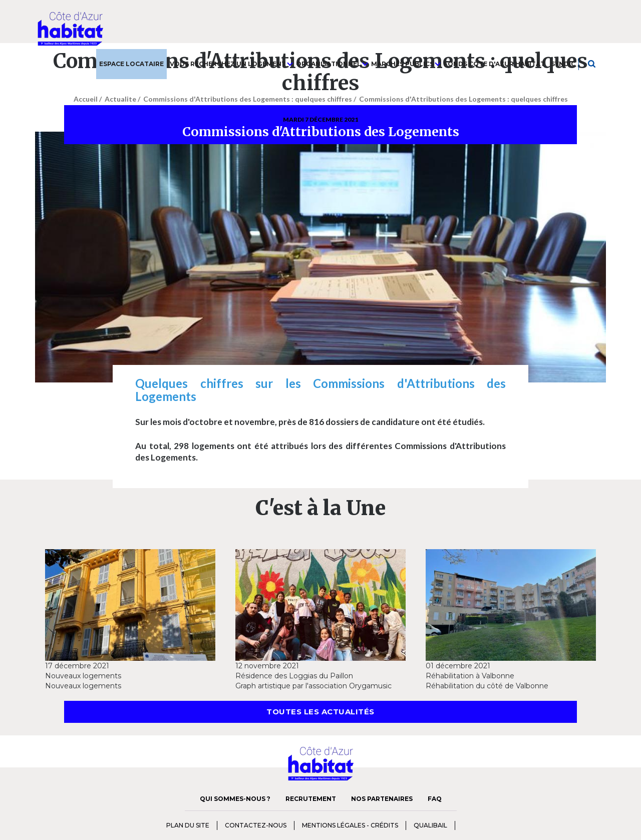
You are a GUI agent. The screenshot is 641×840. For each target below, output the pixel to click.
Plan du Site (188, 825)
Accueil (86, 99)
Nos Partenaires (382, 799)
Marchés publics (406, 64)
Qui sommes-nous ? (235, 799)
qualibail (430, 825)
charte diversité (475, 824)
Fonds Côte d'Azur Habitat (494, 64)
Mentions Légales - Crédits (350, 825)
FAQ (435, 799)
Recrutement (311, 799)
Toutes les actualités (320, 712)
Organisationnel (332, 64)
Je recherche (592, 64)
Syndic (563, 64)
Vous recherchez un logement (231, 64)
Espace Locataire (131, 64)
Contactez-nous (256, 825)
